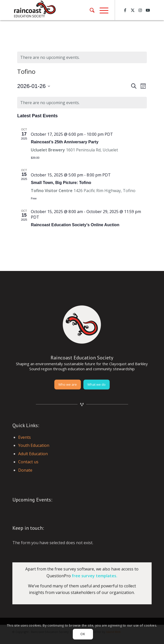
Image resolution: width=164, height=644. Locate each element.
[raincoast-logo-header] (68, 10)
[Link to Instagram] (140, 10)
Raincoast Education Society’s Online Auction (75, 225)
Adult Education (33, 454)
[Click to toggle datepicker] (34, 86)
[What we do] (97, 385)
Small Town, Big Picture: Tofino (61, 183)
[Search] (90, 10)
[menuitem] (90, 10)
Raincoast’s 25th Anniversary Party (65, 142)
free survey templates (94, 576)
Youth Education (34, 445)
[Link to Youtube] (148, 10)
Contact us (28, 462)
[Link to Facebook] (125, 10)
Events (25, 437)
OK (83, 634)
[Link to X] (133, 10)
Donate (25, 470)
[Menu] (101, 10)
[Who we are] (68, 385)
